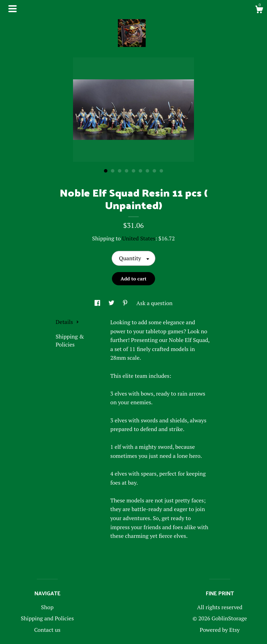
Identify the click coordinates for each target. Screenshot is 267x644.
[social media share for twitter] (112, 303)
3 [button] (120, 171)
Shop (47, 607)
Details (67, 322)
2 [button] (113, 171)
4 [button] (127, 171)
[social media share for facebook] (98, 303)
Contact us (47, 630)
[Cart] (259, 10)
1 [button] (106, 171)
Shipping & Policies (70, 340)
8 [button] (154, 171)
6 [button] (140, 171)
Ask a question (154, 303)
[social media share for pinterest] (126, 303)
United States (139, 238)
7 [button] (147, 171)
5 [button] (133, 171)
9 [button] (161, 171)
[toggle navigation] (13, 9)
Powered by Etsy (220, 630)
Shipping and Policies (47, 618)
